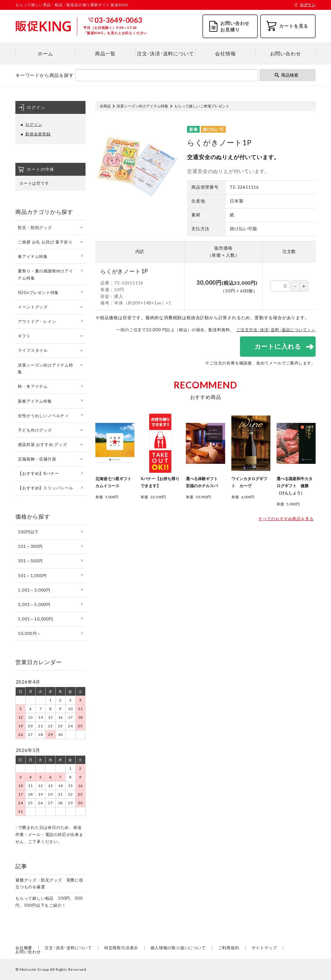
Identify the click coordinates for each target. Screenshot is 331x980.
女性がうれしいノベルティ (43, 416)
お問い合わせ (286, 53)
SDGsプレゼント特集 (38, 292)
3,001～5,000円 (34, 604)
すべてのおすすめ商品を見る (286, 519)
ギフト (24, 336)
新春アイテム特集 (35, 401)
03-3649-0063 (118, 20)
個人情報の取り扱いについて (178, 948)
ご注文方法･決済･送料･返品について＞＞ (276, 330)
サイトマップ (264, 948)
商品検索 (287, 75)
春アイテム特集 (33, 256)
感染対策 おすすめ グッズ (42, 444)
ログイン (304, 5)
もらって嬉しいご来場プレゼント (202, 106)
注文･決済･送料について (165, 53)
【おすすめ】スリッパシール (45, 488)
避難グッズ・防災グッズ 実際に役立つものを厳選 (49, 884)
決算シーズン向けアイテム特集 (142, 106)
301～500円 (30, 561)
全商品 (105, 106)
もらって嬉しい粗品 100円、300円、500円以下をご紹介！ (49, 902)
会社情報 (225, 53)
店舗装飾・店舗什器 (37, 459)
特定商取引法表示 (121, 948)
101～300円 (30, 546)
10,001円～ (29, 633)
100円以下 (28, 532)
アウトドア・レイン (37, 321)
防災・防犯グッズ (35, 227)
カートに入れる (277, 346)
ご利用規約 (229, 948)
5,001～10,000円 (35, 619)
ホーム (45, 53)
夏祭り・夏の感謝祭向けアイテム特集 (45, 274)
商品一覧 (105, 53)
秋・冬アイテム (33, 386)
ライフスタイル (33, 350)
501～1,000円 (32, 576)
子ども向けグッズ (35, 430)
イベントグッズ (33, 307)
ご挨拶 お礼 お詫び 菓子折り (45, 242)
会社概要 (24, 948)
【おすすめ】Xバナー (38, 473)
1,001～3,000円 (34, 590)
